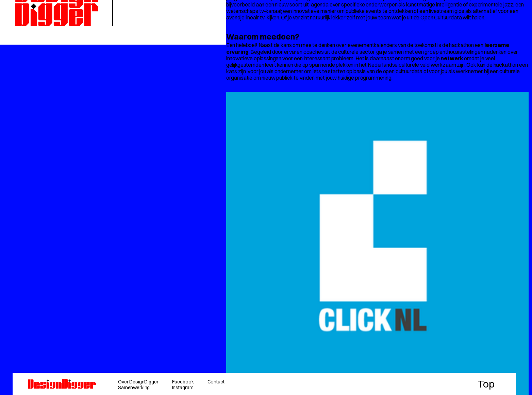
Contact (216, 382)
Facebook (183, 382)
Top (486, 384)
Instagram (183, 388)
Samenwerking (134, 388)
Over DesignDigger (138, 382)
